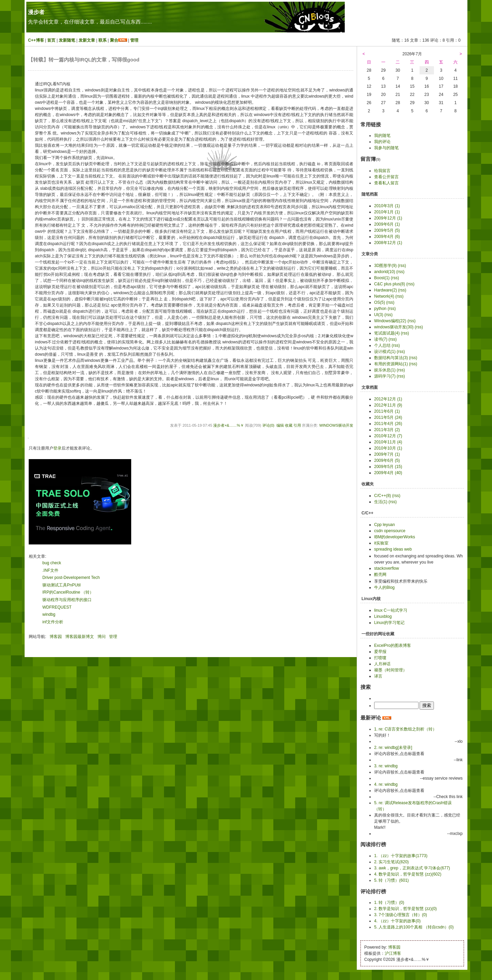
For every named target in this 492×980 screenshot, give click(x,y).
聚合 (114, 40)
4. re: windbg (386, 784)
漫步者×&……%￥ (229, 425)
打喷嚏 (380, 658)
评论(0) (268, 425)
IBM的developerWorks (395, 537)
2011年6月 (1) (387, 411)
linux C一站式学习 (391, 610)
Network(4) (384, 296)
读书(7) (381, 339)
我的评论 (382, 142)
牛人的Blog (384, 587)
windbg (49, 614)
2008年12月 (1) (388, 243)
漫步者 (36, 12)
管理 (134, 40)
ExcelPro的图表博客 (393, 645)
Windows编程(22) (390, 321)
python (380, 309)
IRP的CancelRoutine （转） (68, 592)
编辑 (280, 425)
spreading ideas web (393, 549)
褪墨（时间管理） (391, 670)
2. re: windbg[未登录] (393, 748)
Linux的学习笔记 (389, 623)
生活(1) (381, 502)
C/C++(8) (382, 496)
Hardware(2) (386, 290)
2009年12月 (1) (388, 218)
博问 (101, 637)
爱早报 (380, 652)
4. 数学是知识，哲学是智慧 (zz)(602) (408, 874)
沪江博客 (393, 953)
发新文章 (87, 40)
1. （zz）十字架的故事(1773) (401, 856)
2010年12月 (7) (388, 436)
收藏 (289, 425)
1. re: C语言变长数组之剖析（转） (405, 729)
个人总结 (382, 345)
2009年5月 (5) (387, 230)
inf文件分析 (53, 622)
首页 (51, 40)
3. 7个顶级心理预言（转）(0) (401, 915)
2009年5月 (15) (388, 467)
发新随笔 (67, 40)
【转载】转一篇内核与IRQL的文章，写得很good (84, 60)
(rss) (402, 266)
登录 (57, 448)
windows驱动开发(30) (394, 327)
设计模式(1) (385, 352)
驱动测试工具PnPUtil (61, 585)
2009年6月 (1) (387, 224)
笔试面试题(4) (387, 333)
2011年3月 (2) (387, 430)
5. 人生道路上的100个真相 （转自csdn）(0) (414, 927)
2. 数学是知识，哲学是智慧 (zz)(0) (405, 909)
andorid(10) (385, 272)
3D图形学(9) (385, 266)
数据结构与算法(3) (391, 358)
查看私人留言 (386, 183)
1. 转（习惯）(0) (389, 903)
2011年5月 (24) (388, 417)
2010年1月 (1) (387, 212)
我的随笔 (382, 136)
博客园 (56, 637)
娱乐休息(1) (385, 370)
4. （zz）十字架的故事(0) (397, 921)
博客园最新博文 (80, 637)
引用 (297, 425)
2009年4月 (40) (388, 473)
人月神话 (382, 664)
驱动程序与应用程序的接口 (67, 600)
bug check (52, 563)
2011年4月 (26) (388, 424)
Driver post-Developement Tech (71, 578)
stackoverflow (387, 568)
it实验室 (381, 543)
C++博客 (36, 40)
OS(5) (380, 302)
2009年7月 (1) (387, 454)
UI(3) (379, 315)
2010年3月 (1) (387, 206)
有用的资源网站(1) (391, 364)
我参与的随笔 (386, 148)
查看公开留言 (386, 177)
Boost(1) (382, 278)
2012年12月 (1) (388, 399)
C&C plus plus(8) (390, 284)
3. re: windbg (386, 766)
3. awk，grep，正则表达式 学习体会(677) (412, 868)
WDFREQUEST (57, 607)
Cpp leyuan (385, 525)
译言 (378, 676)
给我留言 (382, 171)
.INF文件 (50, 570)
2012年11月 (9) (388, 405)
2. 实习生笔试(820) (391, 862)
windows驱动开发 (336, 425)
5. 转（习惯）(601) (391, 880)
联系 (102, 40)
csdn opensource (390, 531)
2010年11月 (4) (388, 442)
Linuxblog (383, 616)
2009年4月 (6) (387, 237)
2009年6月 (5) (387, 460)
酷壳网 (380, 574)
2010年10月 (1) (388, 448)
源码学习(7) (385, 376)
